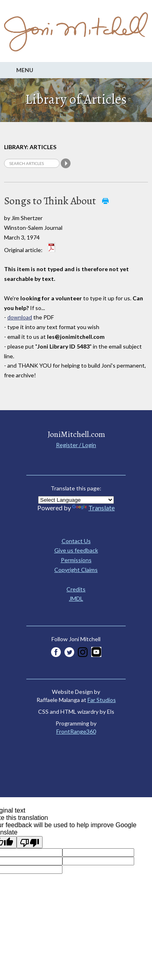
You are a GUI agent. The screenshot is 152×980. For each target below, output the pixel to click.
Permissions (76, 560)
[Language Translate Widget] (76, 500)
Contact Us (76, 541)
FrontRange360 (76, 731)
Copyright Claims (76, 570)
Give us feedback (76, 550)
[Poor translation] (30, 842)
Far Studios (102, 700)
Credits (76, 589)
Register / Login (76, 445)
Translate (93, 508)
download (20, 317)
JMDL (76, 598)
